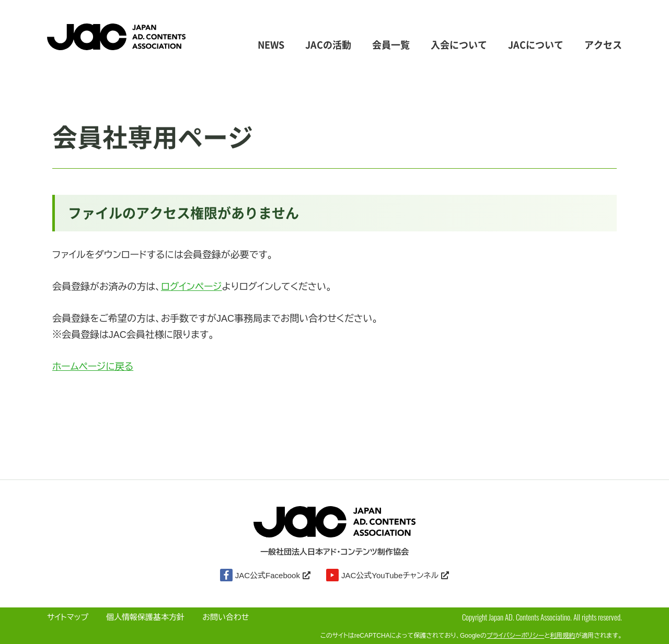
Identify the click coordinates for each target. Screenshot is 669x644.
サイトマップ (68, 617)
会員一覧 (391, 45)
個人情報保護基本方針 (145, 617)
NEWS (271, 45)
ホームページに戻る (93, 367)
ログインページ (192, 287)
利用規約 (563, 636)
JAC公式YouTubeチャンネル (388, 575)
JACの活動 (328, 45)
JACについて (536, 45)
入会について (459, 45)
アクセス (603, 45)
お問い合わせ (226, 617)
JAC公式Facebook (265, 575)
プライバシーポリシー (516, 636)
